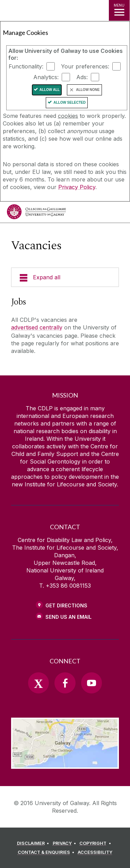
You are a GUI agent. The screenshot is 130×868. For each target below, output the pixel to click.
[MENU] (119, 10)
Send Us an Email (68, 617)
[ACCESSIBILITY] (95, 852)
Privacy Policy (77, 187)
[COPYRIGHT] (96, 843)
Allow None (88, 90)
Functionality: (26, 66)
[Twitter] (38, 683)
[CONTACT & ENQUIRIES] (47, 852)
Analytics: (46, 77)
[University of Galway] (36, 213)
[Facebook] (65, 683)
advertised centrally (37, 327)
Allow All (50, 90)
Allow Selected (70, 102)
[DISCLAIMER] (34, 843)
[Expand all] (65, 277)
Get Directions (66, 605)
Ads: (82, 77)
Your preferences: (85, 66)
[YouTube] (92, 683)
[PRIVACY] (66, 843)
